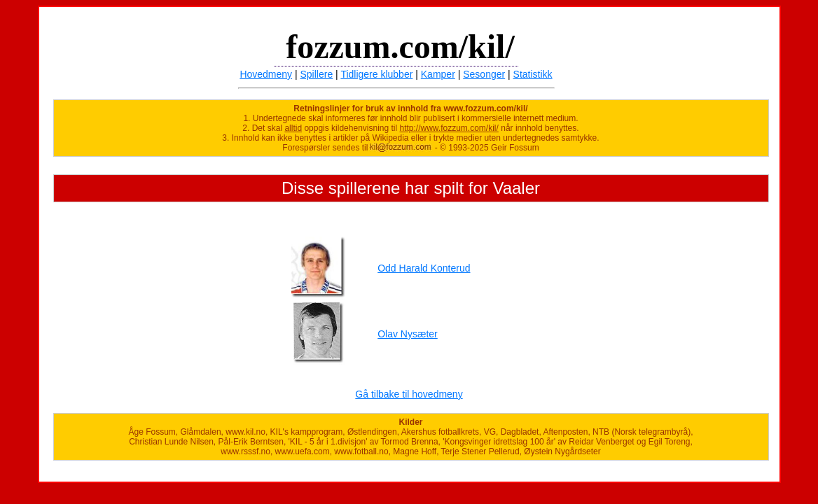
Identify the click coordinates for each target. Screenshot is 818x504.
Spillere (317, 74)
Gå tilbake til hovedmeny (409, 394)
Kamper (438, 74)
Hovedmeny (266, 74)
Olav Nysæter (408, 334)
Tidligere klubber (376, 74)
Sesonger (484, 74)
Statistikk (533, 74)
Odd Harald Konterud (424, 268)
